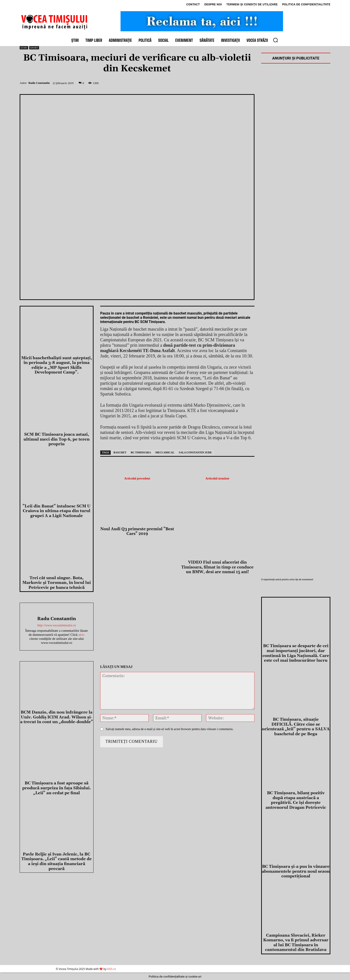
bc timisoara (141, 452)
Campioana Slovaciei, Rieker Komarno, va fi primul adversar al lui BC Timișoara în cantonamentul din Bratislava (296, 943)
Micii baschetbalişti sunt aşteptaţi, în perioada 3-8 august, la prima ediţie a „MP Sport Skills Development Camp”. (57, 365)
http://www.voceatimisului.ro (57, 625)
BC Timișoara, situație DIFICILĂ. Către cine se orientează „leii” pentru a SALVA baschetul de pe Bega (296, 727)
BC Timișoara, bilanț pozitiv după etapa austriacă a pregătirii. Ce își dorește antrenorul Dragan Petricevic (296, 800)
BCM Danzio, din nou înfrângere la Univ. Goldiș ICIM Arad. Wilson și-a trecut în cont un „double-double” (56, 717)
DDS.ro (111, 969)
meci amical (165, 452)
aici (81, 635)
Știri (24, 48)
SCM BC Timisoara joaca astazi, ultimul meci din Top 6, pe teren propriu (56, 439)
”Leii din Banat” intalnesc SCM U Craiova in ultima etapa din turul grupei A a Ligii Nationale (57, 511)
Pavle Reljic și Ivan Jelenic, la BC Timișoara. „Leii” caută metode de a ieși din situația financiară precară (57, 862)
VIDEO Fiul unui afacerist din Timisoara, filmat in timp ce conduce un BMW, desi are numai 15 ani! (217, 567)
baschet (120, 452)
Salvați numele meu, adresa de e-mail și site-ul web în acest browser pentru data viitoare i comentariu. (169, 729)
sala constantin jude (195, 452)
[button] (275, 40)
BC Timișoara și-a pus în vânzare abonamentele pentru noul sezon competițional (296, 871)
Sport (34, 48)
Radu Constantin (39, 83)
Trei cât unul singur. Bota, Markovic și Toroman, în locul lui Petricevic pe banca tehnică (57, 583)
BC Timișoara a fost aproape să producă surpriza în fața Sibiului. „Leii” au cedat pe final (57, 788)
